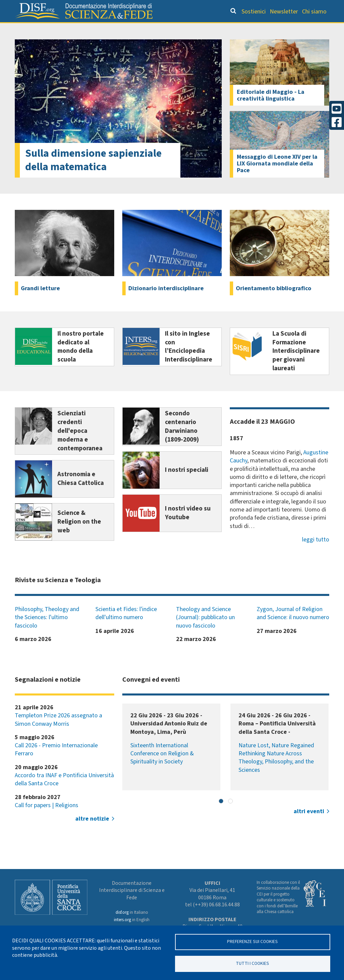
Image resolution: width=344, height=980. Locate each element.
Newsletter (284, 12)
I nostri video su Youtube (188, 527)
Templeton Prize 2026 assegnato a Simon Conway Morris (58, 733)
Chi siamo (314, 12)
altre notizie (92, 832)
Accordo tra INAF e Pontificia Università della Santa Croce (64, 793)
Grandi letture (40, 302)
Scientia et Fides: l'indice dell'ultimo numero (126, 627)
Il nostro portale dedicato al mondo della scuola (81, 361)
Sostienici (254, 12)
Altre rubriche (300, 29)
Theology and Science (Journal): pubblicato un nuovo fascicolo (205, 631)
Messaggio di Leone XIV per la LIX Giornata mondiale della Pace (277, 177)
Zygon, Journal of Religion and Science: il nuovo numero (293, 627)
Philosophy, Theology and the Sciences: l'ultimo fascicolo (47, 631)
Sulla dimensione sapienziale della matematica (93, 174)
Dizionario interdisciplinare (166, 302)
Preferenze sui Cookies (252, 941)
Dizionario (196, 29)
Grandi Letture (53, 29)
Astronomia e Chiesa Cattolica (81, 492)
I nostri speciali (187, 484)
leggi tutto (316, 553)
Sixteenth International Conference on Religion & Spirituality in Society (162, 767)
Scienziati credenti (245, 29)
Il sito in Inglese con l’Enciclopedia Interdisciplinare (189, 361)
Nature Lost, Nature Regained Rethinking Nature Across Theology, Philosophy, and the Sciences (276, 771)
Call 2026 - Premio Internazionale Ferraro (56, 763)
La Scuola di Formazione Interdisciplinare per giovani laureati (296, 365)
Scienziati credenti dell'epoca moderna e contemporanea (80, 445)
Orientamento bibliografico (128, 29)
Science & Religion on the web (79, 536)
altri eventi (309, 825)
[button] (221, 815)
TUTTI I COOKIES (252, 963)
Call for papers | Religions (47, 819)
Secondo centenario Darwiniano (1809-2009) (182, 440)
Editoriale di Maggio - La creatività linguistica (271, 109)
